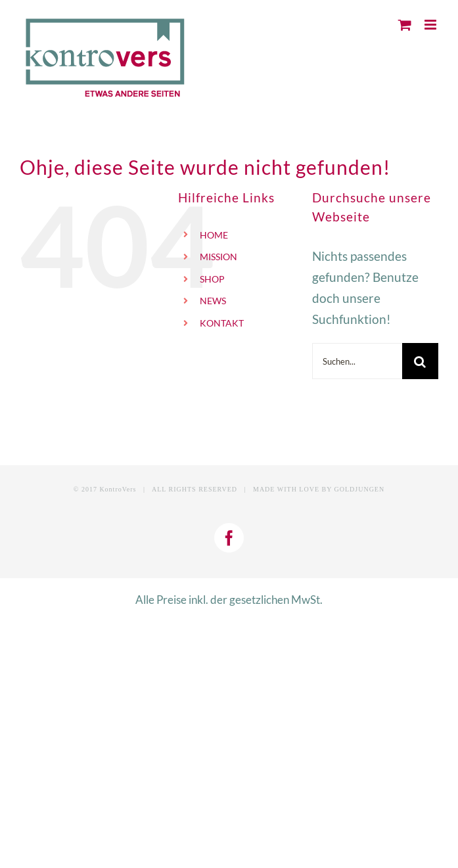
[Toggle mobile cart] (405, 25)
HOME (214, 235)
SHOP (212, 279)
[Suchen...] (357, 361)
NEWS (213, 301)
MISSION (218, 257)
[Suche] (420, 361)
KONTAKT (222, 323)
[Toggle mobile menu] (431, 25)
